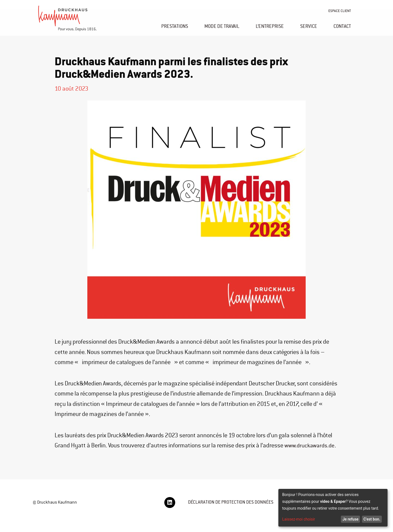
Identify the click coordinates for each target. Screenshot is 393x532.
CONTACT (342, 26)
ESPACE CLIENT (340, 11)
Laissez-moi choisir (299, 519)
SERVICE (309, 26)
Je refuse (351, 519)
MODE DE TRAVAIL (222, 26)
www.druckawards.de (81, 456)
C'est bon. (372, 519)
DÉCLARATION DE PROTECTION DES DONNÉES (234, 512)
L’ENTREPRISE (270, 26)
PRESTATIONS (175, 26)
